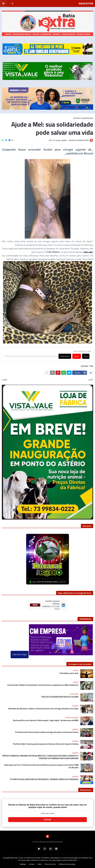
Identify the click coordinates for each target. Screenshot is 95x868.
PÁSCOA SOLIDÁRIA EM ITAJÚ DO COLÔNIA (60, 697)
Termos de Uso (50, 864)
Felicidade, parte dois (69, 673)
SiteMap (23, 864)
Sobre (40, 864)
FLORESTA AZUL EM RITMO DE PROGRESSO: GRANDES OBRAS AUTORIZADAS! (44, 779)
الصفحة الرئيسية (88, 118)
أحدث (90, 380)
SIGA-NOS (35, 605)
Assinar (48, 820)
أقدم (5, 380)
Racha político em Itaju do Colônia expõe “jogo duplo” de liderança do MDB (46, 720)
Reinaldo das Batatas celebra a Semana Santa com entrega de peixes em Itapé (43, 709)
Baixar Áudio (65, 356)
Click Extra (77, 118)
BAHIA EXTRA (86, 3)
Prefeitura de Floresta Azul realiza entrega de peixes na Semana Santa (47, 732)
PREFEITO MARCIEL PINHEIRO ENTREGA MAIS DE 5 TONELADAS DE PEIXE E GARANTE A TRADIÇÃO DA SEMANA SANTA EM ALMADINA (40, 757)
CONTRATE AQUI (20, 655)
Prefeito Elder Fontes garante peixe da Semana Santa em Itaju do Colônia (46, 744)
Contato (31, 864)
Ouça (86, 356)
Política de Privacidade (67, 864)
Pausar (77, 356)
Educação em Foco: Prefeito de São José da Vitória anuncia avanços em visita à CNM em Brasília (41, 766)
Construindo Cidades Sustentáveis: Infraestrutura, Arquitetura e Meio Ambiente (43, 685)
